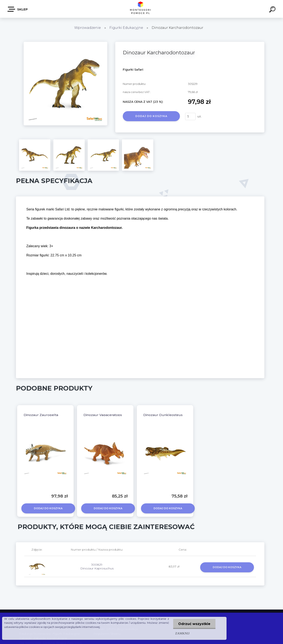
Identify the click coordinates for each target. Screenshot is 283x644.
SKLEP (18, 9)
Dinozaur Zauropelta (41, 415)
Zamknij (182, 633)
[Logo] (141, 9)
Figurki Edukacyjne (127, 28)
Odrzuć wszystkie (194, 624)
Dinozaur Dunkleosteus (163, 415)
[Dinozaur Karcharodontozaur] (65, 43)
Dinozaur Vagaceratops (103, 415)
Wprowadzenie (88, 28)
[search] (273, 10)
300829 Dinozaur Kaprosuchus (97, 566)
